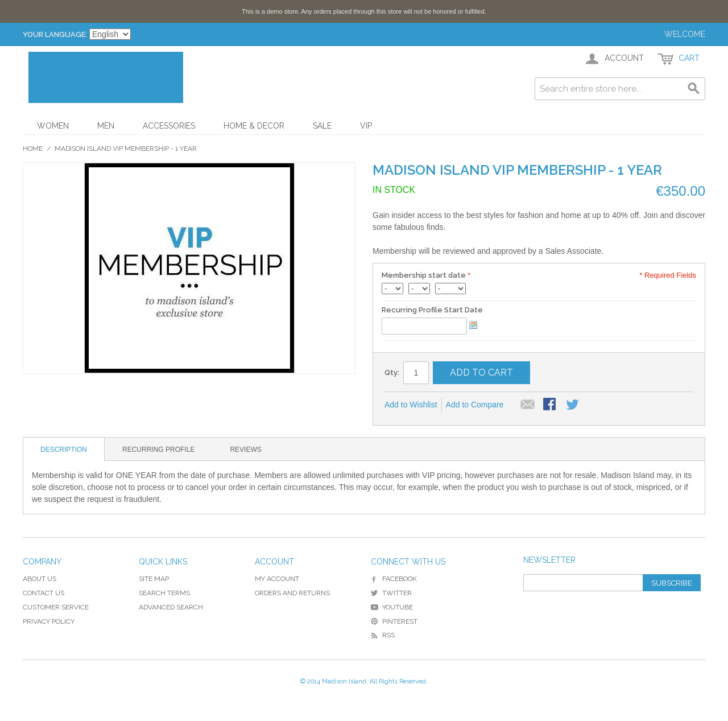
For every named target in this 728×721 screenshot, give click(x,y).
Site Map (154, 579)
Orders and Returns (292, 593)
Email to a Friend (528, 405)
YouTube (392, 607)
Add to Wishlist (411, 405)
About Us (40, 579)
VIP (366, 126)
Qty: (392, 372)
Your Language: (55, 34)
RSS (383, 635)
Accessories (169, 126)
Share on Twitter (573, 405)
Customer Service (56, 607)
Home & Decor (254, 126)
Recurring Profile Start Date (432, 310)
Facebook (394, 579)
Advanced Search (171, 607)
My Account (277, 579)
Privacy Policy (49, 621)
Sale (322, 126)
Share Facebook (551, 405)
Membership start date (424, 275)
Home (33, 149)
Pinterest (394, 621)
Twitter (391, 593)
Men (106, 126)
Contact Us (44, 593)
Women (53, 126)
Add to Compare (475, 405)
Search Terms (164, 593)
